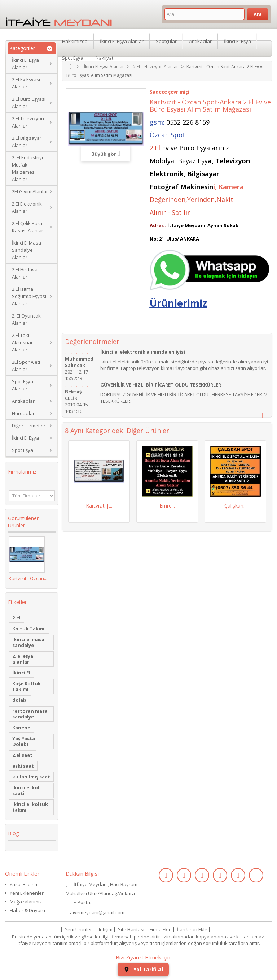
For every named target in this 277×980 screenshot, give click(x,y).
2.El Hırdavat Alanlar (25, 273)
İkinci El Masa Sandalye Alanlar (27, 250)
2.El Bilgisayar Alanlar (27, 142)
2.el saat (22, 755)
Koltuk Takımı (29, 629)
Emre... (167, 506)
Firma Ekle (161, 929)
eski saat (23, 766)
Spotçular (166, 41)
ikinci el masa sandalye (28, 642)
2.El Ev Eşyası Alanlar (26, 83)
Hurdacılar (23, 413)
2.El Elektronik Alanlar (27, 207)
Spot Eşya (23, 450)
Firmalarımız (22, 472)
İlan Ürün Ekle (192, 929)
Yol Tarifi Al (143, 969)
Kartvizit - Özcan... (28, 578)
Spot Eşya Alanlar (23, 385)
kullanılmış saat (31, 777)
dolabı (20, 700)
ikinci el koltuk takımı (30, 807)
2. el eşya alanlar (23, 659)
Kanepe (21, 728)
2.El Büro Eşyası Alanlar (29, 103)
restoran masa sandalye (30, 714)
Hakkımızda (75, 41)
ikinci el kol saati (26, 790)
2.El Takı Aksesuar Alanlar (22, 342)
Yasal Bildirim (24, 884)
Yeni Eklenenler (27, 893)
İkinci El (21, 673)
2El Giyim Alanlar (30, 191)
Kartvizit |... (99, 506)
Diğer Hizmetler (29, 426)
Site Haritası (131, 929)
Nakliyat (104, 58)
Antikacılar (23, 401)
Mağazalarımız (26, 902)
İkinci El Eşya (25, 438)
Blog (13, 833)
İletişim (105, 929)
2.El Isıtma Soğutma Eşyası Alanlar (29, 296)
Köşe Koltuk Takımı (27, 686)
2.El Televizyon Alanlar (28, 122)
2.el (16, 618)
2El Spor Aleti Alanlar (26, 366)
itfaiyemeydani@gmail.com (95, 912)
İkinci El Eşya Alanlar (25, 64)
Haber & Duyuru (27, 910)
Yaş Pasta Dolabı (24, 741)
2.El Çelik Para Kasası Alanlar (28, 227)
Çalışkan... (236, 506)
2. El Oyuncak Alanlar (26, 319)
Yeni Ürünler (78, 929)
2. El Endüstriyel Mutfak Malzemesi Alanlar (29, 168)
